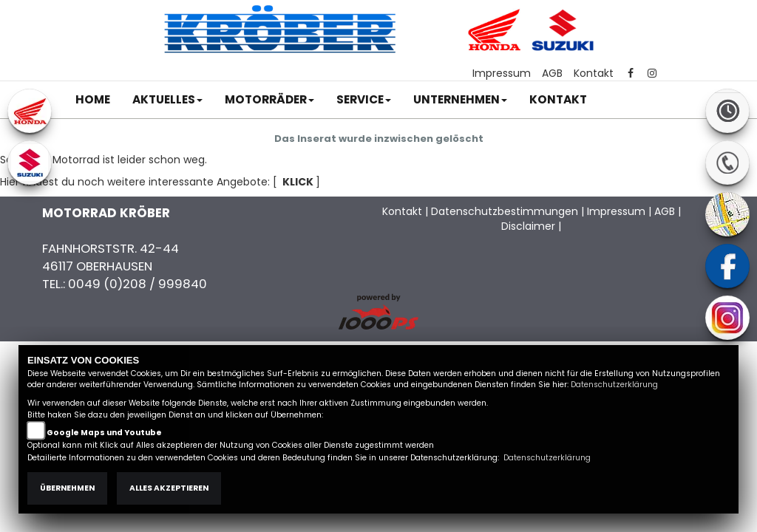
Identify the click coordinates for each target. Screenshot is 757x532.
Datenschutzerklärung (614, 385)
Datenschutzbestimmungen (505, 211)
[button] (167, 100)
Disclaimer (528, 226)
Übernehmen (67, 488)
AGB (552, 73)
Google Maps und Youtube (104, 433)
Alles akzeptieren (169, 488)
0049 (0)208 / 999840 (138, 284)
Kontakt (594, 73)
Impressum (502, 73)
